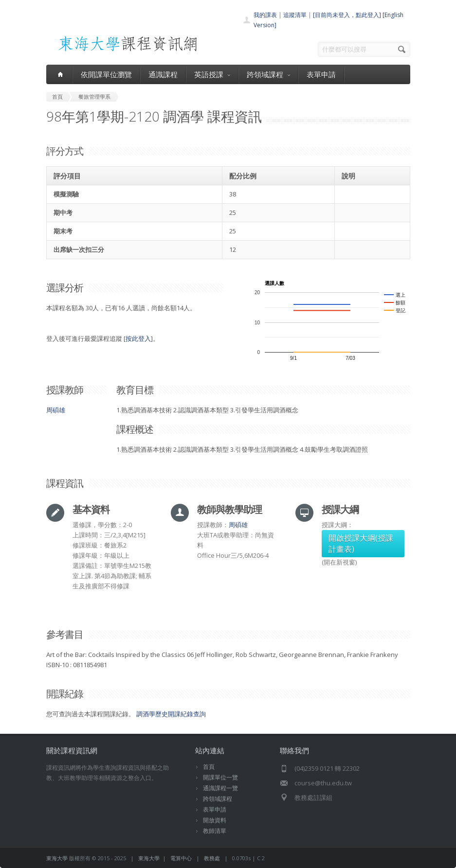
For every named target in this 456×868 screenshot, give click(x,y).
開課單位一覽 (220, 777)
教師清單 (215, 831)
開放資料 (215, 820)
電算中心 (181, 858)
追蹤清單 (295, 15)
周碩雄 (56, 410)
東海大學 (57, 858)
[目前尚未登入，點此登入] (347, 15)
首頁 (209, 767)
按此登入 (138, 338)
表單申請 (321, 74)
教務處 (212, 858)
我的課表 (265, 15)
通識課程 (163, 74)
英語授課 (212, 74)
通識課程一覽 (220, 788)
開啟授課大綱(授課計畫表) (361, 543)
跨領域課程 (268, 74)
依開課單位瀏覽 (106, 74)
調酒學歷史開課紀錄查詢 (171, 714)
